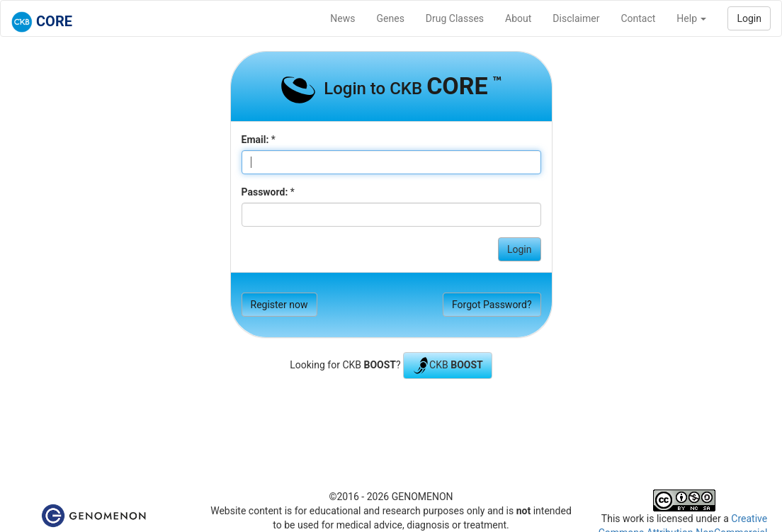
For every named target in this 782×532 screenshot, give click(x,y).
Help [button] (691, 18)
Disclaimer (576, 18)
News (342, 18)
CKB (448, 366)
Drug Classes (455, 18)
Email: (255, 140)
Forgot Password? (492, 305)
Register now (279, 305)
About (518, 18)
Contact (638, 18)
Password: (265, 192)
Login (749, 18)
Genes (391, 18)
